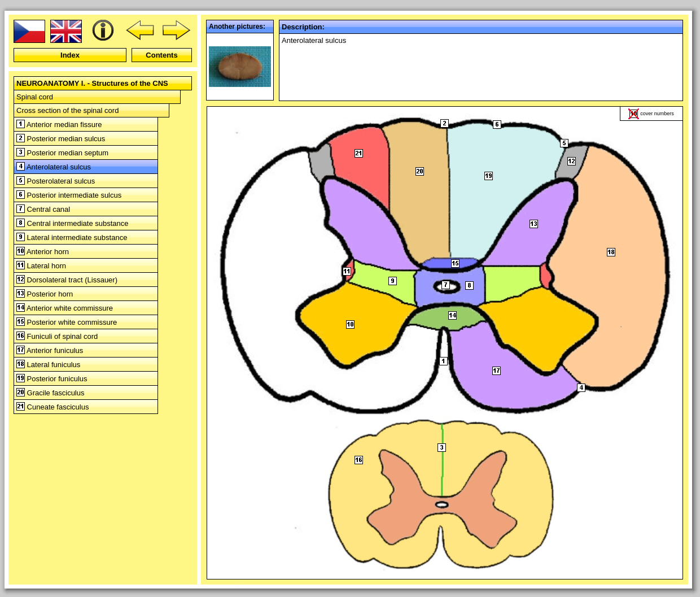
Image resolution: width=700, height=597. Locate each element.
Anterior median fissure (59, 125)
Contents (161, 55)
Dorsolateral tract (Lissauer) (67, 280)
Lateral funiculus (48, 365)
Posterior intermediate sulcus (69, 195)
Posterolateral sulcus (56, 181)
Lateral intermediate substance (72, 238)
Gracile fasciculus (50, 393)
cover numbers (657, 114)
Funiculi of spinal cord (57, 336)
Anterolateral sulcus (54, 167)
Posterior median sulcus (61, 139)
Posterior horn (45, 294)
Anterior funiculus (50, 350)
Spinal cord (35, 97)
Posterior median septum (62, 153)
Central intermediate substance (73, 223)
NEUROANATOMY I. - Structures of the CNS (92, 83)
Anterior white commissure (65, 308)
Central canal (43, 209)
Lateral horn (41, 266)
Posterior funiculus (52, 379)
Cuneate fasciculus (53, 407)
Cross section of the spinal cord (67, 110)
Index (70, 55)
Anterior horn (43, 252)
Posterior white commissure (67, 322)
